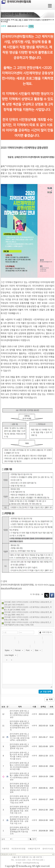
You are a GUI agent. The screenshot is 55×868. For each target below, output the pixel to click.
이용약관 (6, 849)
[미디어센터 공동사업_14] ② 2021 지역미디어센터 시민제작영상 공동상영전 (20, 714)
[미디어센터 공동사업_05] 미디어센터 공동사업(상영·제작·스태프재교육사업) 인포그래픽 (20, 799)
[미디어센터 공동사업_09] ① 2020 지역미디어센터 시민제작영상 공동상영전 (20, 777)
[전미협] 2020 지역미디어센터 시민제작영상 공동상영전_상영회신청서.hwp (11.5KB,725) (28, 618)
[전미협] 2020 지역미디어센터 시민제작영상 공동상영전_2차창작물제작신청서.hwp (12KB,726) (27, 623)
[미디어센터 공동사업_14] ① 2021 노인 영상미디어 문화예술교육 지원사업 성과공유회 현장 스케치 (20, 726)
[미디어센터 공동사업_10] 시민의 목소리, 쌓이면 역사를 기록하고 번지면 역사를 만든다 (20, 756)
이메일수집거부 (34, 849)
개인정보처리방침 (18, 849)
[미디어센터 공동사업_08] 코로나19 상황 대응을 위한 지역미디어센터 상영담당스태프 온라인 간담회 (19, 788)
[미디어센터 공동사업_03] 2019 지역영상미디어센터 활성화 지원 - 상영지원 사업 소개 (19, 820)
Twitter (47, 595)
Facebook (52, 595)
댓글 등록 (46, 692)
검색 (33, 839)
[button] (5, 638)
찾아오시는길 (48, 849)
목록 (49, 699)
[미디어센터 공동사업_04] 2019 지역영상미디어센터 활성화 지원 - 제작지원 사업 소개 (19, 810)
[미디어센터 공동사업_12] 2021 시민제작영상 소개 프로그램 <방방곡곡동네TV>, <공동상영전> (20, 737)
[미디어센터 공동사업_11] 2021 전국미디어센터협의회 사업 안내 (19, 747)
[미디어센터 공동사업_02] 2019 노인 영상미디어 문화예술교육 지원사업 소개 (20, 831)
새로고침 (46, 632)
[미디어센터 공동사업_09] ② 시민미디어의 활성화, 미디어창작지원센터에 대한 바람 (19, 766)
